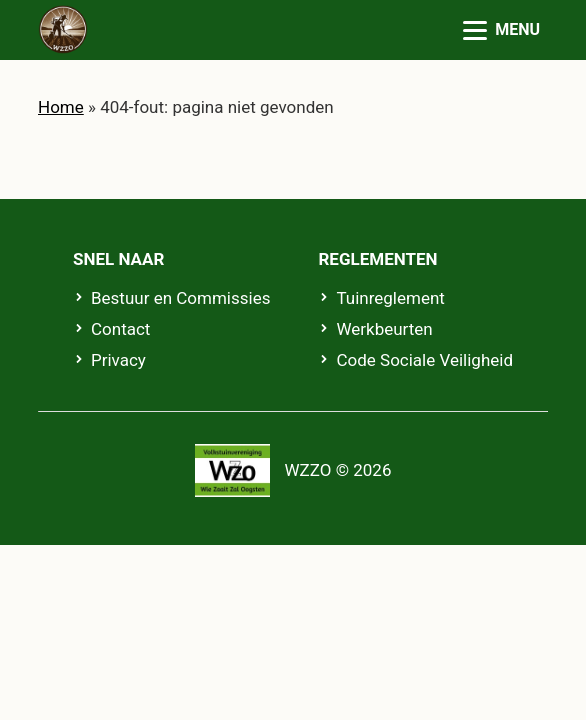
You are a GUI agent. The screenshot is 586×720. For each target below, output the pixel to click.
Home (61, 107)
